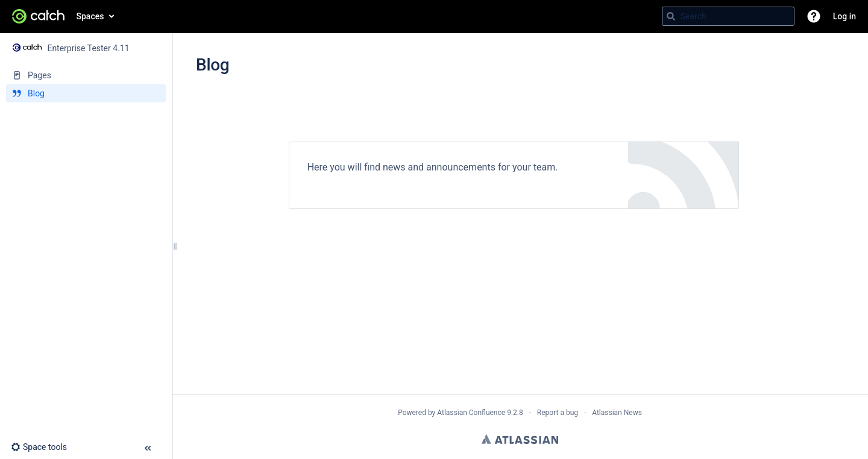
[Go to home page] (38, 16)
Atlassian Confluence (471, 413)
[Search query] (728, 16)
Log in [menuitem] (844, 16)
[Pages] (86, 75)
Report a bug (558, 413)
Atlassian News (617, 413)
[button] (814, 16)
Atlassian (520, 439)
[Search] (671, 16)
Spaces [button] (90, 16)
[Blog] (86, 93)
